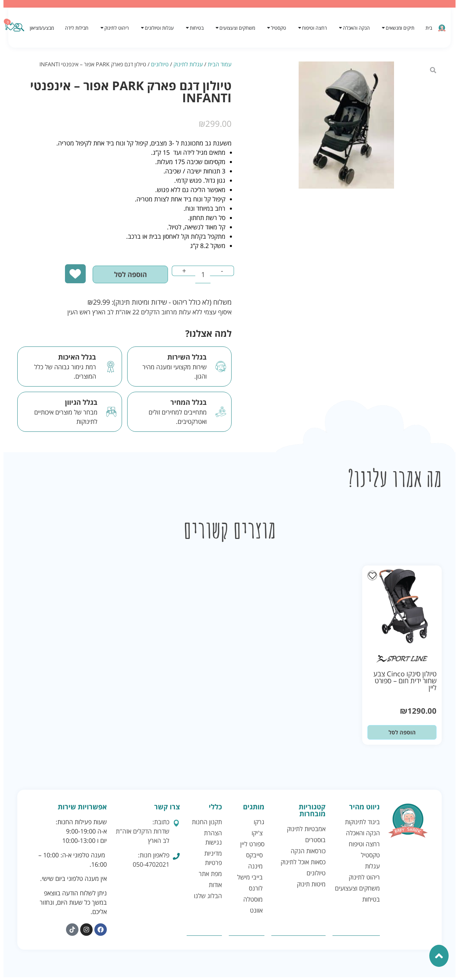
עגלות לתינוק (188, 64)
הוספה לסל (118, 277)
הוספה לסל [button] (402, 735)
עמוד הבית (220, 64)
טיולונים (160, 64)
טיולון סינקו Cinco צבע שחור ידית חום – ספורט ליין (405, 684)
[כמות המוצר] (198, 277)
